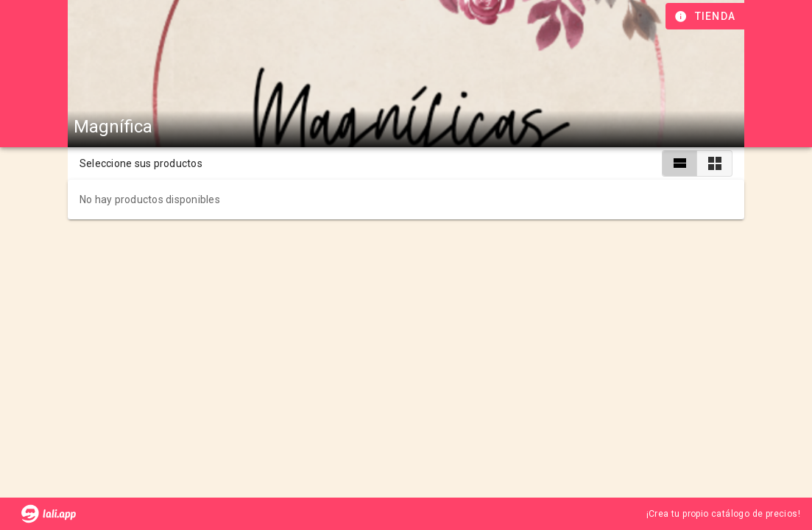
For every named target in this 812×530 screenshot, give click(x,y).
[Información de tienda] (706, 16)
